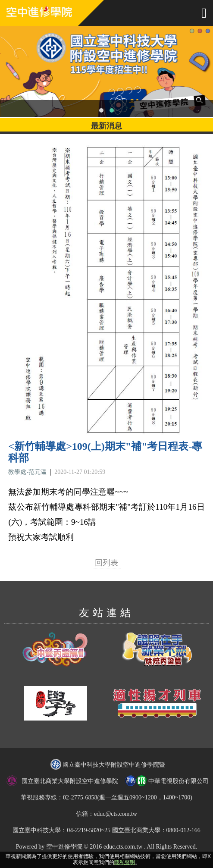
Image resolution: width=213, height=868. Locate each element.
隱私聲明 (125, 862)
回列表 (106, 563)
